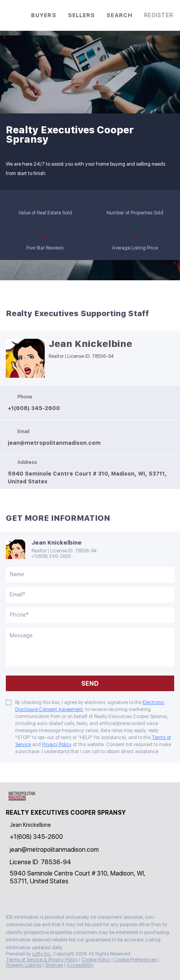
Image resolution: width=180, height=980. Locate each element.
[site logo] (25, 800)
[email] (90, 595)
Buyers (44, 15)
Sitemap (54, 965)
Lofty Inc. (42, 954)
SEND (90, 684)
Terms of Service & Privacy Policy (42, 960)
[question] (90, 647)
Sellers (82, 15)
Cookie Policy (96, 960)
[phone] (90, 615)
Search (120, 15)
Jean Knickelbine (90, 344)
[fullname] (90, 575)
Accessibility (80, 965)
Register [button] (159, 15)
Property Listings (24, 965)
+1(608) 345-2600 (51, 556)
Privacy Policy (57, 745)
